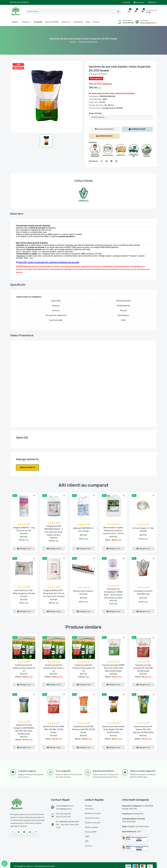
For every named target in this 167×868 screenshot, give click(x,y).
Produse (26, 22)
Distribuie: (93, 161)
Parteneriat (78, 22)
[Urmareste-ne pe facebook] (13, 832)
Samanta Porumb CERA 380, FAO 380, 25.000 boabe (54, 729)
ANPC (87, 837)
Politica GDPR (91, 832)
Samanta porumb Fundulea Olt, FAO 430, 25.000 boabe (143, 668)
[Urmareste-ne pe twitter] (18, 832)
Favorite (126, 2)
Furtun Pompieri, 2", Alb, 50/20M (143, 530)
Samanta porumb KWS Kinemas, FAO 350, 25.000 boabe (84, 729)
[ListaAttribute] (121, 117)
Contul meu (139, 2)
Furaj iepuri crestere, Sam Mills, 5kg (143, 592)
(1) (29, 524)
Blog (88, 22)
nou (15, 496)
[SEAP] (137, 129)
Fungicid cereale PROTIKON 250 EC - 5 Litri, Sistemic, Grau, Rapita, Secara (54, 531)
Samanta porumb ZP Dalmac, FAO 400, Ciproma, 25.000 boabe (143, 729)
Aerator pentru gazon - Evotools (84, 592)
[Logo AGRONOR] (15, 11)
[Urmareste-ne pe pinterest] (36, 832)
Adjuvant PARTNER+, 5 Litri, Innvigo (83, 530)
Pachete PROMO (52, 22)
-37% (18, 65)
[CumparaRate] (104, 136)
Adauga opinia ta (27, 467)
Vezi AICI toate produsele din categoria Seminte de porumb (48, 262)
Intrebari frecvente (89, 807)
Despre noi (66, 22)
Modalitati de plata (93, 813)
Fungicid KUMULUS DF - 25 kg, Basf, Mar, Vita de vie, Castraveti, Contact (54, 593)
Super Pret (18, 68)
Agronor (30, 866)
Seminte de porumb (88, 42)
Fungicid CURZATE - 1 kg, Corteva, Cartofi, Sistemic (24, 531)
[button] (118, 11)
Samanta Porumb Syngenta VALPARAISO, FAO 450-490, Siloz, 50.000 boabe (24, 729)
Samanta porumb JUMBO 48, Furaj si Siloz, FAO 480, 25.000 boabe (113, 668)
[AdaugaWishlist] (104, 129)
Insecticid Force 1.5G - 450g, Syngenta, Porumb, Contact (24, 593)
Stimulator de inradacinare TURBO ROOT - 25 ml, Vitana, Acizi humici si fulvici (113, 593)
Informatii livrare (92, 818)
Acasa (15, 22)
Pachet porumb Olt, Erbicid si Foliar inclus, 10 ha (83, 668)
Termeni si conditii (93, 823)
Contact (152, 2)
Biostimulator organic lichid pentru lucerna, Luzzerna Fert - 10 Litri (113, 531)
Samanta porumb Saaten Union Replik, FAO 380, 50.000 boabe (113, 729)
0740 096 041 (128, 23)
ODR (87, 841)
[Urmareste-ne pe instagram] (30, 832)
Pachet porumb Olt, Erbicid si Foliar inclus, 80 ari (24, 668)
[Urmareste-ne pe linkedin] (24, 832)
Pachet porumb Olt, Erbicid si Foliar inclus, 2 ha (54, 668)
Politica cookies (91, 827)
